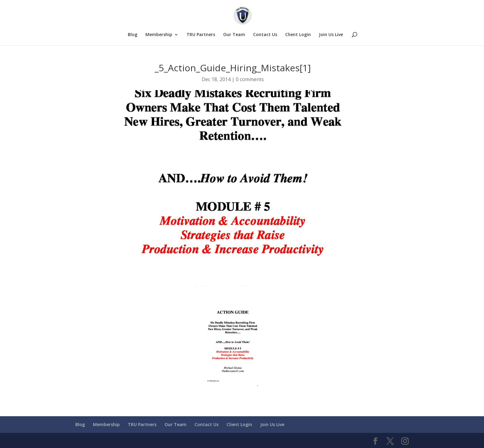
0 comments (250, 79)
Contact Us (265, 35)
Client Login (298, 35)
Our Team (234, 35)
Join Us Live (331, 35)
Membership (159, 35)
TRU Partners (201, 35)
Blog (133, 35)
